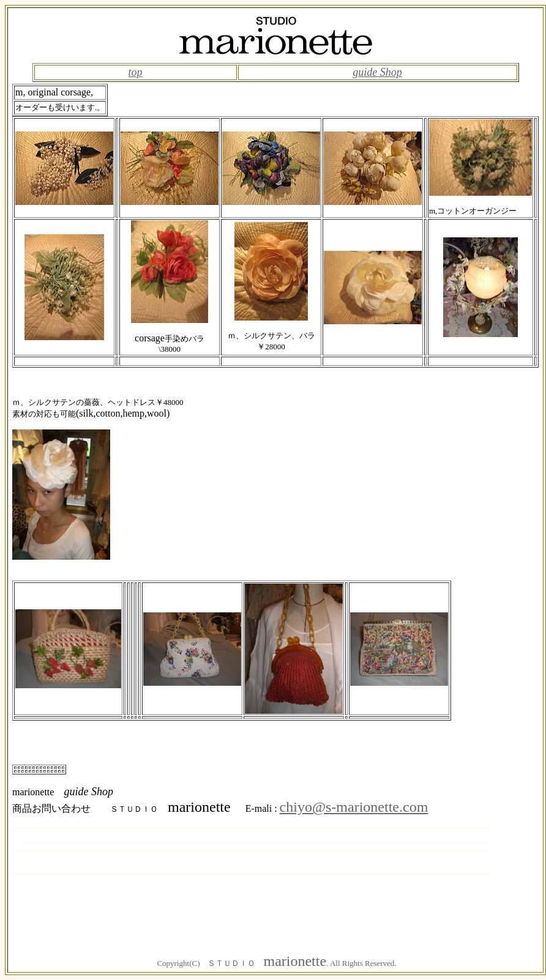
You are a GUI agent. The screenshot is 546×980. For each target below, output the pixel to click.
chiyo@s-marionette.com (354, 807)
